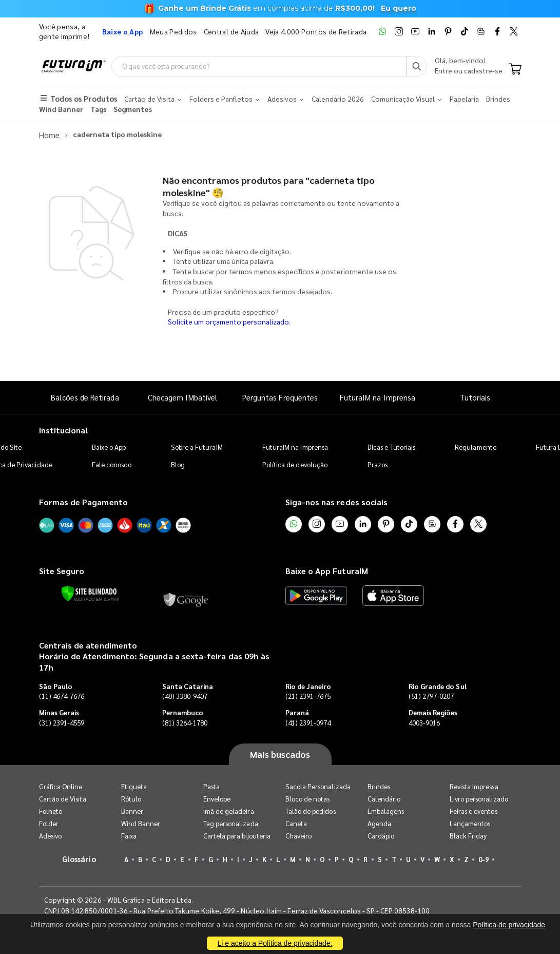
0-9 (484, 859)
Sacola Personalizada (318, 786)
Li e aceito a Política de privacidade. (275, 943)
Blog (178, 463)
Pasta (211, 786)
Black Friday (468, 835)
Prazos (378, 463)
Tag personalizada (231, 823)
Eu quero (399, 8)
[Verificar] (89, 593)
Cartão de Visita (63, 798)
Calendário (384, 798)
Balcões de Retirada (85, 397)
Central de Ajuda (231, 31)
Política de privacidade (509, 925)
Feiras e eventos (474, 810)
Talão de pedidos (311, 810)
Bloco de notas (308, 798)
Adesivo (50, 835)
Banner (132, 810)
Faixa (129, 835)
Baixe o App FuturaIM (327, 570)
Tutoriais (475, 397)
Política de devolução (295, 463)
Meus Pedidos (173, 31)
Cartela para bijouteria (237, 835)
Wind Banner (141, 823)
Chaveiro (299, 835)
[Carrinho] (515, 70)
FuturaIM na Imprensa (378, 397)
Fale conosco (112, 463)
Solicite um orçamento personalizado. (229, 321)
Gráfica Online (61, 786)
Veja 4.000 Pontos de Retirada (316, 31)
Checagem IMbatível (182, 397)
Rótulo (131, 798)
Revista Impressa (474, 786)
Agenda (379, 823)
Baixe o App (109, 446)
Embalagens (386, 810)
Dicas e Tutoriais (391, 446)
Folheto (51, 810)
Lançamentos (470, 823)
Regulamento (476, 446)
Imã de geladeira (229, 810)
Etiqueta (134, 786)
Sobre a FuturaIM (197, 446)
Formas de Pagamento (83, 501)
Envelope (217, 798)
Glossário (79, 858)
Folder (49, 823)
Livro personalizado (479, 798)
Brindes (379, 786)
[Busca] (417, 66)
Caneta (296, 823)
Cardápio (381, 835)
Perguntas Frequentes (280, 397)
